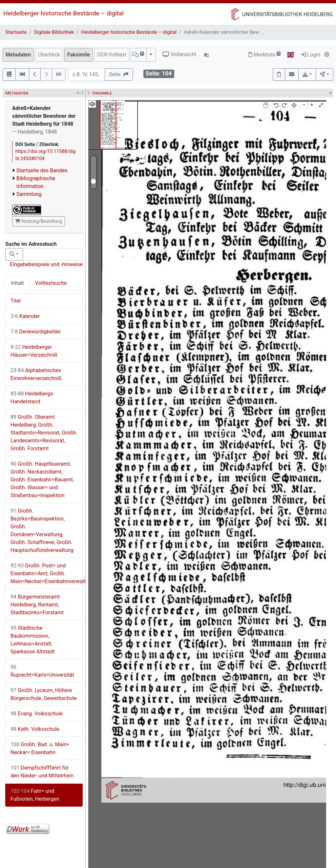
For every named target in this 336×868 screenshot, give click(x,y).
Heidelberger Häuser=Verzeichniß (34, 351)
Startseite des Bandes (42, 170)
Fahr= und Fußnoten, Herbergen (35, 795)
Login (311, 55)
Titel (16, 301)
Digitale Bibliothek (54, 32)
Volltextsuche (51, 283)
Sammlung (29, 194)
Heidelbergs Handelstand (32, 398)
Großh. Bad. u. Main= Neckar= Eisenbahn (40, 748)
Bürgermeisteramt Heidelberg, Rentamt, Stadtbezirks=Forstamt (37, 605)
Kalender (25, 316)
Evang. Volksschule (37, 714)
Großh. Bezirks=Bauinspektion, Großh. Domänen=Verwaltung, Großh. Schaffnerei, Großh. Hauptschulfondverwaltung (42, 530)
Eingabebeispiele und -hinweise (46, 264)
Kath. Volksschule (35, 729)
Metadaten (18, 55)
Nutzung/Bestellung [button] (39, 221)
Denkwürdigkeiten (36, 332)
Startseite (16, 32)
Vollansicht (179, 54)
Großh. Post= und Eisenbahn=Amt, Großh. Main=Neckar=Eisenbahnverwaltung (46, 573)
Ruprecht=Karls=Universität (42, 671)
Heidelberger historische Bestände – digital (63, 13)
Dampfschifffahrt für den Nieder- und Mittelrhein (42, 772)
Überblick (49, 55)
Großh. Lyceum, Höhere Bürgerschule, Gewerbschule (44, 694)
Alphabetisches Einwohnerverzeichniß (36, 374)
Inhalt (17, 283)
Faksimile (79, 55)
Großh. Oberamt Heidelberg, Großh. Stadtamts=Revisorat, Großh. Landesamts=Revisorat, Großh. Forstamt (44, 433)
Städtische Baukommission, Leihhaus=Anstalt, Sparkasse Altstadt (32, 640)
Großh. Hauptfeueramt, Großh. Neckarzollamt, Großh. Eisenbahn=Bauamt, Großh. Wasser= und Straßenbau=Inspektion (42, 480)
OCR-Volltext (112, 55)
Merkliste (264, 55)
